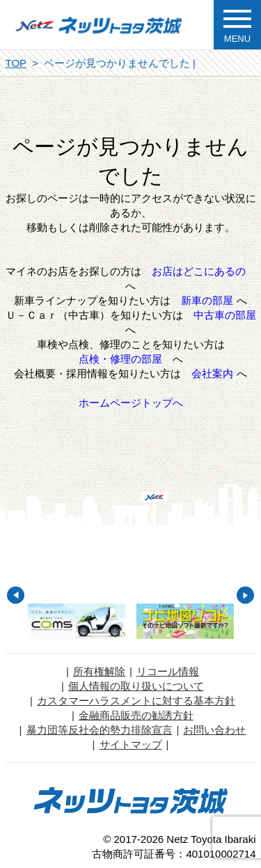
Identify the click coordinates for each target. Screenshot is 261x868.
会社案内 (212, 373)
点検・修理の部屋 (120, 359)
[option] (77, 621)
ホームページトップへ (131, 403)
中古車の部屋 (225, 315)
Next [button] (245, 595)
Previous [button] (16, 595)
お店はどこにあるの (199, 271)
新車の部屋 (207, 300)
